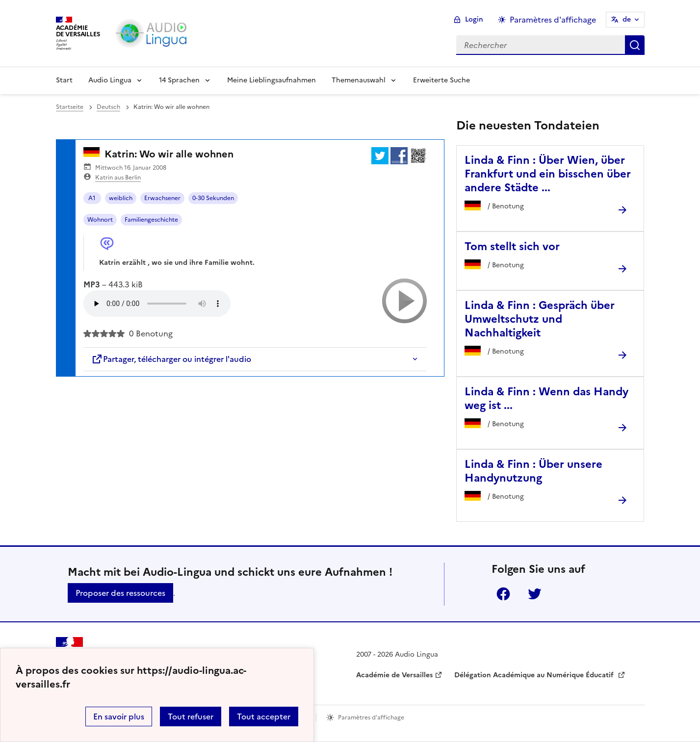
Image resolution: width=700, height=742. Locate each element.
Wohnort (100, 220)
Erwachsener (162, 198)
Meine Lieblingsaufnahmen (272, 80)
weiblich (121, 198)
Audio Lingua (110, 80)
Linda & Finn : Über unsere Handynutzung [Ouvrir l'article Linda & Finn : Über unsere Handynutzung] (533, 471)
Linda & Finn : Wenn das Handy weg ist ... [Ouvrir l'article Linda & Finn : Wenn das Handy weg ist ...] (546, 398)
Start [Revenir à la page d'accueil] (64, 80)
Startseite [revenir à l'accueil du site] (70, 107)
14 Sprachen (179, 80)
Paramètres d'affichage (371, 717)
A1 (92, 198)
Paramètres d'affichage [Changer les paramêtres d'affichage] (553, 20)
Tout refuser (191, 716)
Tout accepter (264, 716)
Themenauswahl (359, 80)
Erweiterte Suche (441, 80)
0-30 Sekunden (213, 198)
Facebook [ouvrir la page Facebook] (503, 594)
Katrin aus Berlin (118, 178)
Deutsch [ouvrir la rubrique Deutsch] (108, 107)
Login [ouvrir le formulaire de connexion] (474, 19)
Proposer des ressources (120, 593)
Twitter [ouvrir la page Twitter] (535, 594)
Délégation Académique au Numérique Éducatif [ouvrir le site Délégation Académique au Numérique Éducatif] (535, 675)
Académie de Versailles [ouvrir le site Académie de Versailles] (394, 675)
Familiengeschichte (151, 220)
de (627, 19)
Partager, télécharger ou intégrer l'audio (171, 359)
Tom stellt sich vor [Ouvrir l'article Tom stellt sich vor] (512, 246)
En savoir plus (119, 716)
